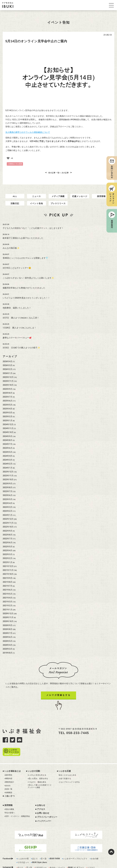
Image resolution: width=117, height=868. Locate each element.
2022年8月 (8, 532)
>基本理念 (8, 764)
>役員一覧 (8, 778)
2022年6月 (8, 540)
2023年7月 (8, 489)
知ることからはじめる (67, 764)
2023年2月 (8, 508)
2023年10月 (8, 477)
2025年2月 (8, 414)
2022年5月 (8, 544)
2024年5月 (8, 449)
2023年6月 (8, 493)
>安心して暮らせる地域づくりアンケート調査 (40, 776)
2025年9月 (8, 386)
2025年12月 (8, 374)
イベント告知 (36, 201)
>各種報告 (8, 782)
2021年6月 (8, 587)
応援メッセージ (80, 195)
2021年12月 (8, 564)
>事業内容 (8, 768)
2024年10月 (8, 430)
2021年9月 (8, 575)
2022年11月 (8, 520)
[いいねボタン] (8, 158)
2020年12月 (8, 611)
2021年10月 (8, 571)
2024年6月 (8, 445)
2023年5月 (8, 497)
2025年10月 (8, 382)
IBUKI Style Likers (40, 852)
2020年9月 (8, 623)
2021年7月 (8, 583)
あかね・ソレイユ (57, 857)
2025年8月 (8, 390)
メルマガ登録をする (59, 692)
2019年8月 (8, 650)
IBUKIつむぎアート (76, 857)
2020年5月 (8, 638)
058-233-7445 (78, 730)
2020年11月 (8, 615)
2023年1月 (8, 512)
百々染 (44, 848)
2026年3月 (8, 363)
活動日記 (15, 201)
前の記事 (50, 173)
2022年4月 (8, 548)
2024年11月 (8, 426)
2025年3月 (8, 410)
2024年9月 (8, 434)
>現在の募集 (9, 799)
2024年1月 (8, 465)
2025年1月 (8, 418)
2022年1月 (8, 560)
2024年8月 (8, 438)
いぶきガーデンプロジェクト (75, 848)
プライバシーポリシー (47, 806)
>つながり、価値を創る (37, 771)
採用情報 (101, 195)
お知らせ (41, 795)
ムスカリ (91, 857)
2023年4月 (8, 501)
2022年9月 (8, 528)
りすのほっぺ (23, 852)
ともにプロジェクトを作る (69, 771)
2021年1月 (8, 607)
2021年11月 (8, 567)
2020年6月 (8, 634)
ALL (15, 195)
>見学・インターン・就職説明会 (17, 806)
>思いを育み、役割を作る (38, 768)
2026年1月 (8, 371)
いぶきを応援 (65, 760)
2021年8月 (8, 579)
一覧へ (58, 173)
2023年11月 (8, 473)
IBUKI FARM (55, 848)
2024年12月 (8, 422)
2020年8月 (8, 627)
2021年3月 (8, 599)
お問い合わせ (43, 802)
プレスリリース (58, 201)
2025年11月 (8, 378)
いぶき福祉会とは (13, 760)
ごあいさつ (10, 785)
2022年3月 (8, 552)
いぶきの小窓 (23, 848)
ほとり (35, 848)
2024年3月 (8, 457)
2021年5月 (8, 591)
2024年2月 (8, 461)
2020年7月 (8, 630)
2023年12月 (8, 469)
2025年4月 (8, 406)
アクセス (41, 799)
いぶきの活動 (34, 760)
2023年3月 (8, 504)
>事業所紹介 (9, 771)
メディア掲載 (58, 195)
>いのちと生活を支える (37, 764)
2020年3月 (8, 646)
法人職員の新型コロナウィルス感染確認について (28, 132)
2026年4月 (8, 359)
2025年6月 (8, 398)
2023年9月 (8, 481)
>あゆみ (8, 775)
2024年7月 (8, 441)
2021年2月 (8, 603)
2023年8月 (8, 485)
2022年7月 (8, 536)
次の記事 (67, 173)
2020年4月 (8, 642)
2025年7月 (8, 394)
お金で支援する (65, 768)
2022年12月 (8, 516)
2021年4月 (8, 595)
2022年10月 (8, 524)
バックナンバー (44, 810)
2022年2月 (8, 556)
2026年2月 (8, 367)
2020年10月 (8, 619)
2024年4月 (8, 453)
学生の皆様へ (10, 802)
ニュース (36, 195)
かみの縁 (95, 848)
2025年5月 (8, 402)
